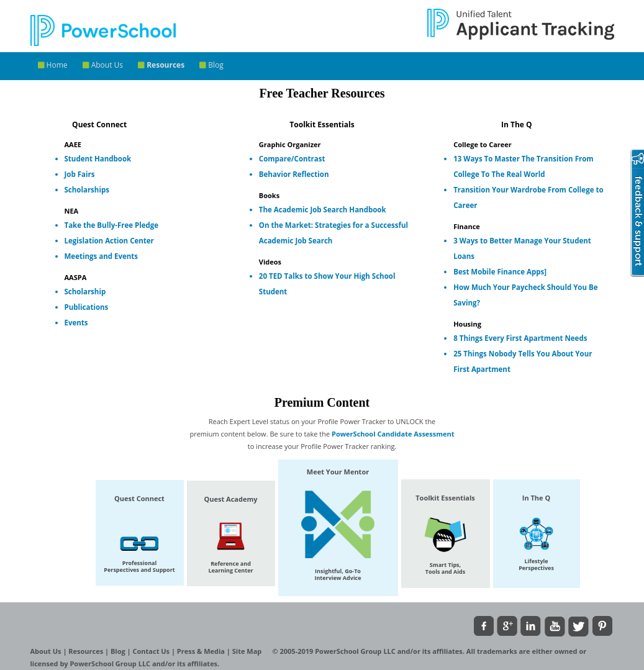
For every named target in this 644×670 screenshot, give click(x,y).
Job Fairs (80, 174)
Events (76, 323)
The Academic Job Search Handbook (323, 210)
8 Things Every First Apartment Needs (520, 338)
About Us (103, 65)
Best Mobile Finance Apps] (500, 272)
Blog (211, 65)
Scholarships (87, 190)
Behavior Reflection (294, 174)
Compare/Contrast (292, 159)
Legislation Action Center (109, 241)
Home (53, 65)
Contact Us (152, 651)
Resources (161, 65)
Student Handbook (98, 159)
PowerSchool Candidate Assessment (393, 434)
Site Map (248, 651)
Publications (87, 307)
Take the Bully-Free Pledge (112, 225)
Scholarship (85, 292)
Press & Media (202, 651)
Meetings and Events (102, 256)
